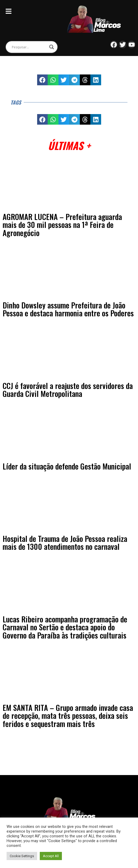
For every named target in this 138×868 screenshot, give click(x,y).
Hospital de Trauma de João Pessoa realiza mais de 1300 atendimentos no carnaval (65, 542)
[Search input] (29, 47)
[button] (43, 80)
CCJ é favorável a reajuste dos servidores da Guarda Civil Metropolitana (68, 390)
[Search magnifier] (52, 47)
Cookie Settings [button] (22, 856)
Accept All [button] (51, 856)
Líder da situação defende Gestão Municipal (67, 466)
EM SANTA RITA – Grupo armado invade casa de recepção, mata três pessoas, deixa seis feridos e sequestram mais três (68, 715)
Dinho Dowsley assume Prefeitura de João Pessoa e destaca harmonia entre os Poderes (68, 309)
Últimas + (69, 145)
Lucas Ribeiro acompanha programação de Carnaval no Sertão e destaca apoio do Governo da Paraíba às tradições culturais (65, 627)
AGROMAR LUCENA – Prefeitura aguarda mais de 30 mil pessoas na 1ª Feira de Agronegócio (62, 225)
